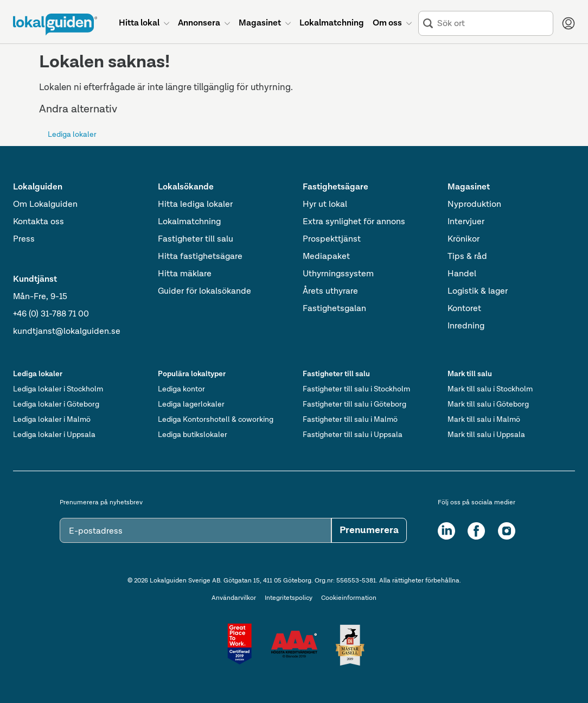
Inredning (466, 326)
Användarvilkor (234, 598)
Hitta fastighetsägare (200, 257)
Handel (462, 274)
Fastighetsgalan (334, 309)
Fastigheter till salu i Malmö (350, 420)
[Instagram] (507, 531)
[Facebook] (476, 531)
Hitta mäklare (185, 274)
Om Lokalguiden (45, 205)
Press (24, 239)
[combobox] (493, 24)
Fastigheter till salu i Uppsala (353, 435)
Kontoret (464, 309)
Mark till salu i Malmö (484, 420)
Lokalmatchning (189, 222)
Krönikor (464, 239)
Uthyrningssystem (338, 274)
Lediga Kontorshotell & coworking (216, 420)
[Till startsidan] (55, 24)
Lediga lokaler (72, 135)
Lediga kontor (181, 389)
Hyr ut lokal (325, 205)
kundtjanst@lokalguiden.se (67, 332)
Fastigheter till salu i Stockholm (356, 389)
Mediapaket (326, 257)
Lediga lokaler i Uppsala (54, 435)
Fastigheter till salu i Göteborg (354, 404)
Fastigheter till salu (196, 239)
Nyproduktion (474, 205)
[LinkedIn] (446, 531)
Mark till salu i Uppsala (486, 435)
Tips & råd (467, 257)
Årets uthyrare (330, 292)
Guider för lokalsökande (204, 292)
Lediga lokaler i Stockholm (58, 389)
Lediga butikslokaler (193, 435)
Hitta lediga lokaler (195, 205)
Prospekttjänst (332, 239)
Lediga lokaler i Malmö (52, 420)
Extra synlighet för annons (354, 222)
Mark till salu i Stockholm (490, 389)
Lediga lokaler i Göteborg (56, 404)
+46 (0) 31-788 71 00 (51, 314)
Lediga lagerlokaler (191, 404)
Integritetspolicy (289, 598)
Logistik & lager (478, 292)
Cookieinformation (349, 598)
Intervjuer (466, 222)
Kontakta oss (39, 222)
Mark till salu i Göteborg (488, 404)
